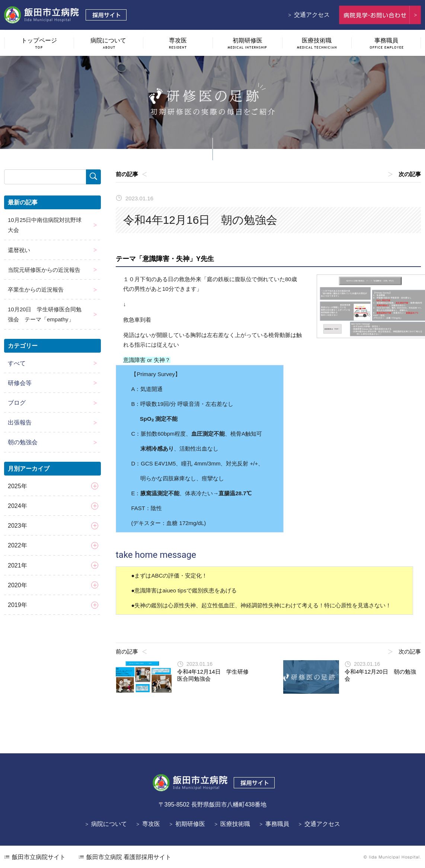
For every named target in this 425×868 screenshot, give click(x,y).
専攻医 (151, 824)
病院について (109, 824)
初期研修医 (190, 824)
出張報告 (20, 422)
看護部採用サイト (129, 857)
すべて (17, 363)
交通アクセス (312, 15)
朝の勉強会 (23, 442)
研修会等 (20, 383)
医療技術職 (235, 824)
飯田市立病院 (39, 857)
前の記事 (127, 174)
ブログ (17, 403)
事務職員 (277, 824)
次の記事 (410, 174)
